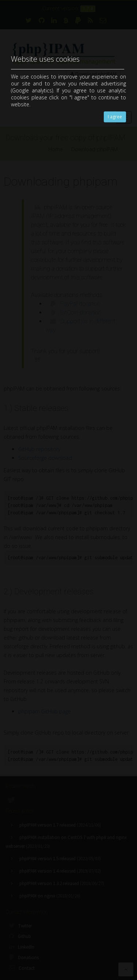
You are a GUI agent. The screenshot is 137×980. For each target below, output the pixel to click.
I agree (115, 117)
